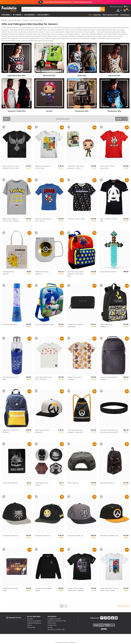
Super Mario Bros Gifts (17, 74)
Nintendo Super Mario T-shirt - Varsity (44, 218)
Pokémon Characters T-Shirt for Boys (43, 166)
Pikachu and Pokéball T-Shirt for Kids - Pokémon (11, 218)
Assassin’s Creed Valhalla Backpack (109, 377)
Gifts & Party (43, 15)
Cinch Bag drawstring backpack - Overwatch (75, 430)
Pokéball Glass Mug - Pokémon (42, 271)
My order (30, 617)
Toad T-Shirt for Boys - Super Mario (108, 166)
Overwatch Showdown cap (109, 534)
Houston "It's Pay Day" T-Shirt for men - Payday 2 (76, 588)
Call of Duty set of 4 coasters (42, 482)
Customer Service (14, 616)
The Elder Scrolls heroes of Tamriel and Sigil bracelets (109, 430)
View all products (124, 604)
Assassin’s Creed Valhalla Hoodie (44, 588)
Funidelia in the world (54, 617)
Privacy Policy (52, 622)
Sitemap (50, 626)
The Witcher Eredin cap (11, 534)
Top (90, 15)
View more (7, 39)
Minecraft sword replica (108, 270)
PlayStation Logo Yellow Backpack (11, 430)
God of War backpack (107, 481)
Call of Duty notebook (10, 481)
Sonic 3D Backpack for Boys (44, 323)
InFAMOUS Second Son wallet (10, 588)
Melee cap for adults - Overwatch (43, 430)
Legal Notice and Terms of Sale (57, 619)
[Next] (70, 605)
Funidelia (4, 20)
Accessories (29, 15)
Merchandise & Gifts (15, 20)
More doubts (31, 626)
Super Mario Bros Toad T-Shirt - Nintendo (44, 377)
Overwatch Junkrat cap (43, 534)
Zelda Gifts (82, 74)
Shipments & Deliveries (34, 622)
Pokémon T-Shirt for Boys (76, 217)
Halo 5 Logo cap (73, 481)
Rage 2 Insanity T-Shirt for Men (109, 218)
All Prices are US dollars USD (56, 628)
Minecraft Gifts (49, 74)
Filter (6, 117)
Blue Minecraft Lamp (10, 323)
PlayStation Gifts (114, 110)
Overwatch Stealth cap (75, 534)
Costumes (6, 15)
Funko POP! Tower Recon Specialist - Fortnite (76, 166)
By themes (17, 15)
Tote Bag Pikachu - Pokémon (9, 271)
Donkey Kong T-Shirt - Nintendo (75, 377)
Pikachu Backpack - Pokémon (107, 324)
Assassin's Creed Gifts (17, 110)
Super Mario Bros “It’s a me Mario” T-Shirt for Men (109, 588)
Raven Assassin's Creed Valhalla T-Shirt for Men (11, 166)
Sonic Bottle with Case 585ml (10, 377)
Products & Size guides (34, 619)
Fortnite (49, 110)
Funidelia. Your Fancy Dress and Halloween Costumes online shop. (9, 9)
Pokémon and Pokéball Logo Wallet (75, 324)
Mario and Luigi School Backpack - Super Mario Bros (76, 272)
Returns (30, 624)
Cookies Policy (52, 624)
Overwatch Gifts (82, 110)
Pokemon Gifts (114, 74)
